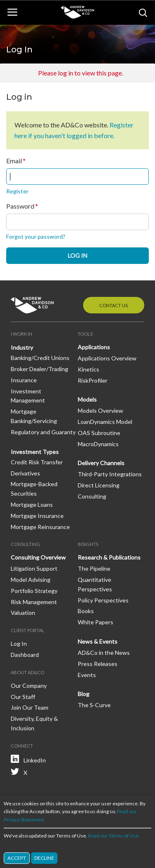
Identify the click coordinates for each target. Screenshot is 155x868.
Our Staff (23, 697)
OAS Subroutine (99, 433)
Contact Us (113, 305)
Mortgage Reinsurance (40, 527)
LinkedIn (35, 760)
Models (87, 399)
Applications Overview (107, 358)
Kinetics (88, 369)
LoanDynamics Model (105, 422)
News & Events (98, 641)
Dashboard (25, 655)
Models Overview (100, 410)
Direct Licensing (99, 485)
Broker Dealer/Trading (39, 369)
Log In (19, 643)
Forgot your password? (36, 236)
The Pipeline (94, 568)
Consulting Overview (38, 557)
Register (17, 191)
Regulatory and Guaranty (43, 432)
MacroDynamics (98, 444)
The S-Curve (94, 705)
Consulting (92, 496)
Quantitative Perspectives (95, 584)
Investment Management (28, 396)
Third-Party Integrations (110, 474)
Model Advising (31, 580)
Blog (83, 694)
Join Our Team (30, 707)
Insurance (24, 380)
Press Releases (98, 664)
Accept (17, 858)
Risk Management (34, 602)
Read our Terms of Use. (114, 836)
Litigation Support (34, 568)
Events (87, 675)
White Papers (95, 622)
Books (86, 611)
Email (14, 161)
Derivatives (25, 473)
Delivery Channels (101, 463)
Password (20, 206)
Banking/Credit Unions (40, 358)
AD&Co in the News (104, 653)
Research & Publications (109, 557)
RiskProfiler (93, 380)
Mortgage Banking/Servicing (34, 416)
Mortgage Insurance (37, 516)
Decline (44, 858)
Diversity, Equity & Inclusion (34, 723)
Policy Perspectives (103, 600)
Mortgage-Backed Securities (34, 489)
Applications (94, 347)
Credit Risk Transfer (37, 462)
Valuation (23, 613)
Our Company (29, 686)
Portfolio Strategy (34, 591)
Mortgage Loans (32, 505)
